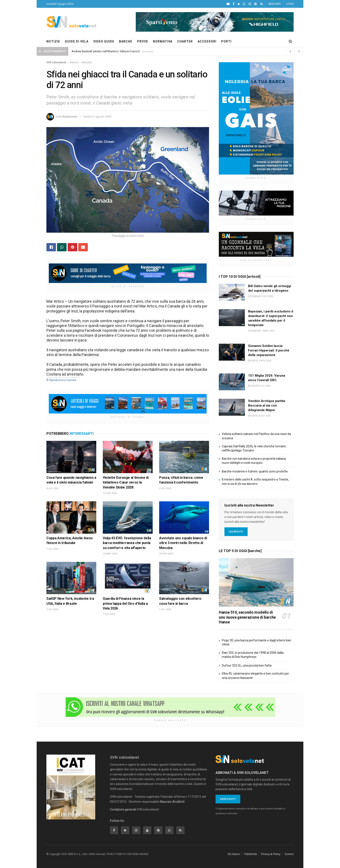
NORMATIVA (163, 41)
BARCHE (126, 41)
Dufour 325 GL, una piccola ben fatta (247, 665)
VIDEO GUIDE (104, 41)
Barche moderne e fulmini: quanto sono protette (255, 471)
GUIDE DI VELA (77, 41)
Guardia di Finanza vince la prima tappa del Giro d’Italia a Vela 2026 (125, 603)
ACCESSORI (207, 41)
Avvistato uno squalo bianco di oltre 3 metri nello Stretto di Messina (183, 543)
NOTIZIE (53, 41)
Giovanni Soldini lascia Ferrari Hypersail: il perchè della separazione (269, 350)
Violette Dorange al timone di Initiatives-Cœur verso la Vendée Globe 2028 (126, 482)
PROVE (143, 41)
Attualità (87, 62)
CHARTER (185, 41)
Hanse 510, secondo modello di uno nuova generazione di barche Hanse (247, 617)
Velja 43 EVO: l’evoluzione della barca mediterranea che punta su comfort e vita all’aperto (127, 543)
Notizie (74, 62)
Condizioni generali (123, 809)
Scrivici (289, 854)
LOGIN (290, 4)
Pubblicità (251, 854)
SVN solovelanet (56, 62)
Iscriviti (236, 532)
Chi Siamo (234, 854)
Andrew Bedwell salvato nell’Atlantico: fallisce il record (106, 51)
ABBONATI (275, 4)
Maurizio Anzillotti (172, 802)
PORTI (226, 41)
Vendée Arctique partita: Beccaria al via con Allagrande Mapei (267, 405)
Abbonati (228, 799)
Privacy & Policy (271, 854)
